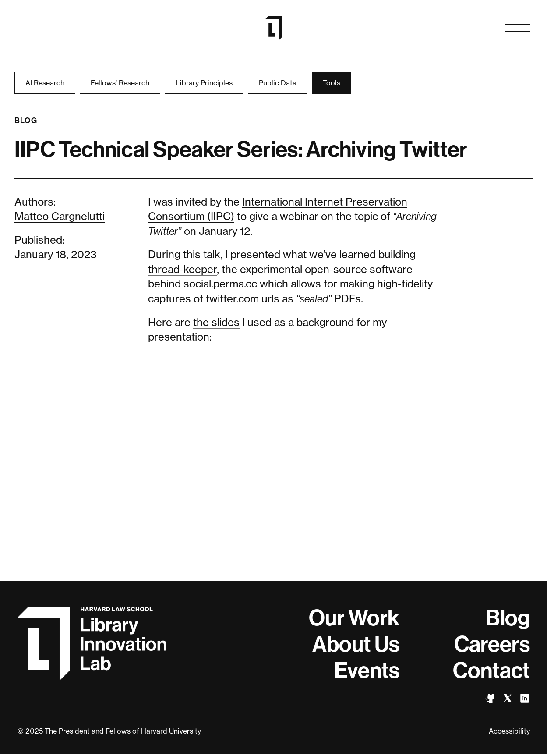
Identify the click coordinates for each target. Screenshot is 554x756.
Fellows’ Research (120, 83)
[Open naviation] (518, 28)
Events (367, 671)
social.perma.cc (220, 284)
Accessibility (509, 731)
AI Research (45, 83)
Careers (492, 644)
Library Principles (204, 83)
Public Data (278, 83)
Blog (26, 121)
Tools (332, 83)
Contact (491, 671)
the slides (216, 322)
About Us (356, 644)
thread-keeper (182, 269)
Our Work (354, 618)
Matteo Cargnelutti (60, 216)
